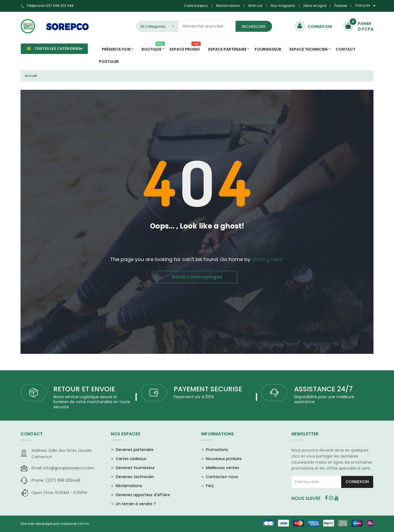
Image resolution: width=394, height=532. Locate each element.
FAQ (210, 486)
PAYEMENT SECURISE (208, 389)
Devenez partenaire (135, 450)
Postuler (341, 6)
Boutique (153, 48)
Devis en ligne (315, 6)
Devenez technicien (135, 477)
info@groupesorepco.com (63, 468)
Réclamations (228, 6)
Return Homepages (197, 277)
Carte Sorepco (196, 6)
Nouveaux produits (224, 459)
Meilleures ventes (223, 468)
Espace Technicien (308, 49)
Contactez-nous (222, 477)
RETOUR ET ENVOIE (84, 389)
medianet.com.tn (75, 524)
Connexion (357, 482)
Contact (346, 49)
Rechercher (254, 27)
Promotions (217, 450)
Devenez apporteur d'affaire (143, 495)
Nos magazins (283, 6)
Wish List (255, 6)
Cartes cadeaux (131, 459)
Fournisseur (268, 49)
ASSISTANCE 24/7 (323, 389)
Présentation (116, 49)
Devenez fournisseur (135, 468)
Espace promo (185, 48)
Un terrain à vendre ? (136, 504)
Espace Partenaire (227, 49)
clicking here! (268, 259)
